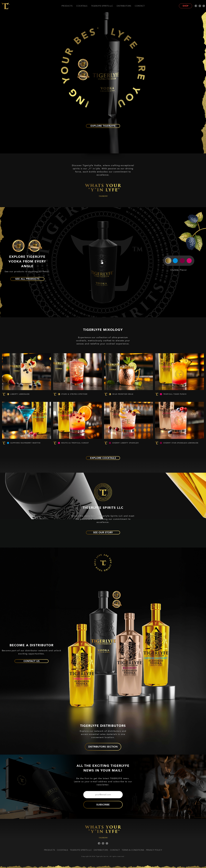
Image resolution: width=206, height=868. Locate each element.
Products (67, 6)
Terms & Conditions (133, 850)
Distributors (124, 6)
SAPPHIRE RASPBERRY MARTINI (25, 443)
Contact (140, 6)
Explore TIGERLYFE (103, 126)
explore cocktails (103, 458)
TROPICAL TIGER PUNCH (175, 394)
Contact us (32, 661)
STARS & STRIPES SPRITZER (74, 394)
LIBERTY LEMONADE (20, 394)
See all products (27, 279)
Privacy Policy (154, 850)
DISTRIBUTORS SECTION (103, 747)
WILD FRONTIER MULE (123, 394)
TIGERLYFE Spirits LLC (102, 6)
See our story (103, 532)
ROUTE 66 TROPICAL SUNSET (75, 443)
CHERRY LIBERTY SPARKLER (125, 443)
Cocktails (82, 6)
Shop (186, 6)
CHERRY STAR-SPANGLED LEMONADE (181, 443)
